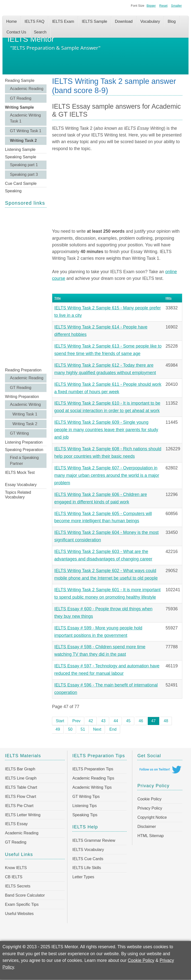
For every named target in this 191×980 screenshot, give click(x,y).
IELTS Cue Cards (88, 859)
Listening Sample (20, 149)
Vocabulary (150, 21)
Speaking (13, 191)
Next (97, 729)
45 (128, 721)
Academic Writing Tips (92, 787)
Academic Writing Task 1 (25, 118)
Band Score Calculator (25, 895)
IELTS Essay (16, 824)
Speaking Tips (85, 815)
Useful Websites (19, 914)
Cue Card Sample (21, 183)
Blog (172, 21)
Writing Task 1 (25, 414)
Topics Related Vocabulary (18, 495)
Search (40, 32)
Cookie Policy (149, 799)
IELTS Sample (95, 21)
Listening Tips (85, 806)
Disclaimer (147, 827)
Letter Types (83, 877)
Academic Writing (25, 405)
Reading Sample (20, 81)
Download (124, 21)
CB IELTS (14, 877)
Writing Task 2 (23, 141)
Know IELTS (16, 868)
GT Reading (21, 98)
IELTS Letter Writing (23, 815)
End (113, 729)
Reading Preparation (23, 370)
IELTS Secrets (18, 886)
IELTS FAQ (35, 21)
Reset (163, 6)
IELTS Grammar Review (94, 840)
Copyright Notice (152, 817)
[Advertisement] (26, 287)
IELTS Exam (63, 21)
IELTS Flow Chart (21, 797)
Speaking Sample (21, 157)
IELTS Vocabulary (88, 850)
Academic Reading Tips (93, 778)
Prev (76, 721)
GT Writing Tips (86, 797)
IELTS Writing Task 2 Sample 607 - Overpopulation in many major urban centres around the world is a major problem (107, 475)
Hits (169, 298)
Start (60, 721)
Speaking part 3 (24, 175)
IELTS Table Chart (21, 787)
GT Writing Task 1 (26, 131)
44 (116, 721)
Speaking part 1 (24, 165)
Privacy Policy (150, 808)
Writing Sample (19, 107)
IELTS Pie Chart (19, 806)
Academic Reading (27, 89)
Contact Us (16, 32)
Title (57, 298)
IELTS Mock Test (20, 473)
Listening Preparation (24, 442)
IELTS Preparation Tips (93, 769)
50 (70, 729)
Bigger (151, 6)
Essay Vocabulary (21, 485)
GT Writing (19, 433)
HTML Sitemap (150, 836)
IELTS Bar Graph (20, 769)
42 (91, 721)
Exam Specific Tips (22, 904)
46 (141, 721)
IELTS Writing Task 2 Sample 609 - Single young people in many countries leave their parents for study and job (106, 430)
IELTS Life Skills (87, 868)
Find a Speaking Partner (24, 461)
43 (103, 721)
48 (166, 721)
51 (83, 729)
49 (58, 729)
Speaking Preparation (24, 450)
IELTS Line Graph (21, 778)
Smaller (176, 6)
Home (12, 21)
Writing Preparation (22, 397)
